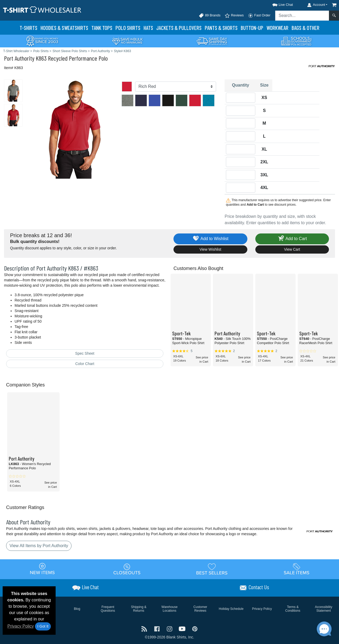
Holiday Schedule (231, 609)
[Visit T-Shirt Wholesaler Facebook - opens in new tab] (158, 629)
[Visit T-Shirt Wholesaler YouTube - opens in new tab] (183, 629)
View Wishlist (210, 249)
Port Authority (19, 58)
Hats (148, 28)
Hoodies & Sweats (64, 28)
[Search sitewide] (302, 16)
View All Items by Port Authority (39, 546)
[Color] (176, 87)
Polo (128, 28)
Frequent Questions (108, 609)
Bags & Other (305, 28)
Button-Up (252, 28)
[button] (278, 4)
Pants (221, 28)
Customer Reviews (200, 609)
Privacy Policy (21, 626)
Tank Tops (102, 28)
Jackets (179, 28)
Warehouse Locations (170, 609)
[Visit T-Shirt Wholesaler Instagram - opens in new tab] (170, 629)
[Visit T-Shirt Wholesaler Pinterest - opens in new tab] (195, 629)
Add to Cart (292, 239)
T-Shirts (28, 28)
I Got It (43, 626)
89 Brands (209, 16)
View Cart (292, 249)
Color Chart (85, 364)
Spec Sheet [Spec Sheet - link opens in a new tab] (85, 353)
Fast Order (259, 16)
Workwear (277, 28)
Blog (77, 609)
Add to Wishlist (210, 239)
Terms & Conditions (293, 609)
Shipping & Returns (139, 609)
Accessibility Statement (324, 609)
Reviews (234, 16)
